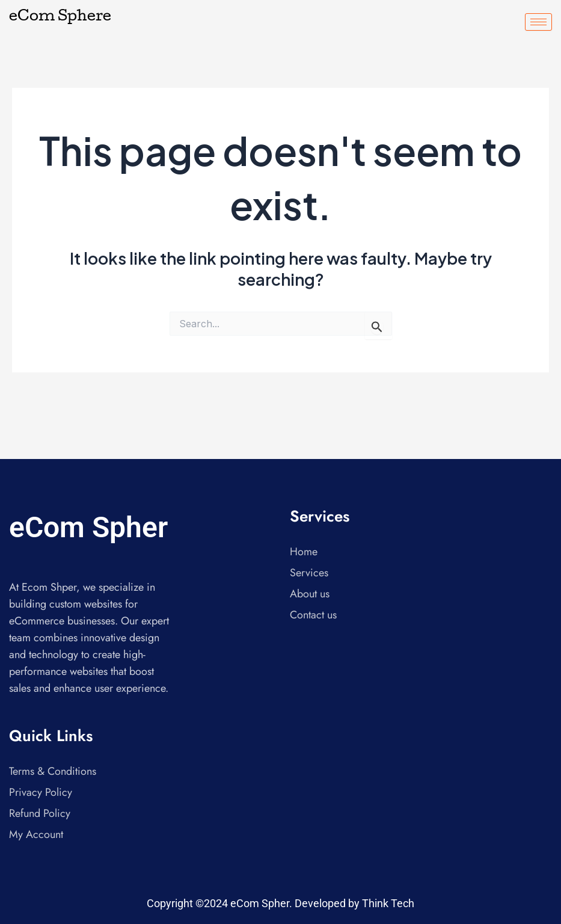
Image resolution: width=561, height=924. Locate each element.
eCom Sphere (60, 17)
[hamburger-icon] (538, 22)
